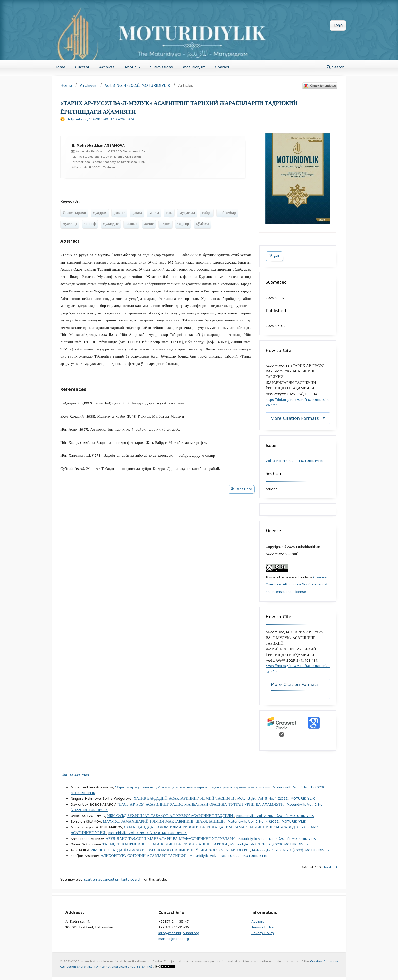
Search (336, 67)
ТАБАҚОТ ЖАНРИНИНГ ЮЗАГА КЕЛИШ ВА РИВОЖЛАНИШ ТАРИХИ (165, 845)
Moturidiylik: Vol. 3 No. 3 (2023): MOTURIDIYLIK (147, 833)
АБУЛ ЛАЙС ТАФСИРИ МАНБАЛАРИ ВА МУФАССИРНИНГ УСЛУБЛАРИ (171, 839)
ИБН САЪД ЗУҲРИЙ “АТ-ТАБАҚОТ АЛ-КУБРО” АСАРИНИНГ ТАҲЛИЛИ (171, 816)
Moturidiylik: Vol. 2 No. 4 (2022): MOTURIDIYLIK (267, 822)
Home (60, 67)
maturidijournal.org (174, 939)
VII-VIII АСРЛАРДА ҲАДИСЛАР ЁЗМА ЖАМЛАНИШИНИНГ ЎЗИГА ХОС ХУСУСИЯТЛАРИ (170, 851)
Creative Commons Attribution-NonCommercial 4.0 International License (296, 585)
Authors (258, 922)
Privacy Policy (263, 933)
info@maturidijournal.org (179, 933)
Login (338, 26)
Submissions (161, 67)
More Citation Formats (295, 418)
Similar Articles (75, 775)
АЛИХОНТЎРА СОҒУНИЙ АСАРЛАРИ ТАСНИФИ (144, 856)
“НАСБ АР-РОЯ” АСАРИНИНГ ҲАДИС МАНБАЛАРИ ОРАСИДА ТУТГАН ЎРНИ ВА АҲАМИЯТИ (201, 805)
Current (82, 67)
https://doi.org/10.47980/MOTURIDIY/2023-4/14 (101, 119)
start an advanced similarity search (113, 880)
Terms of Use (262, 928)
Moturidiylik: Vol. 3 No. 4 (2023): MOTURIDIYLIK (277, 839)
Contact (222, 67)
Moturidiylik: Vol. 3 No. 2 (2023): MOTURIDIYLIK (269, 845)
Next (328, 868)
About (131, 67)
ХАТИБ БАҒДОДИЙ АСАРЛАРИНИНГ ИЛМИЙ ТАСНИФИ (184, 799)
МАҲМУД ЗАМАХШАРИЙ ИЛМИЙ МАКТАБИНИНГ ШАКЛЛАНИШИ (164, 822)
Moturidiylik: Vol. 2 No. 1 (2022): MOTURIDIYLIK (275, 816)
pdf (276, 257)
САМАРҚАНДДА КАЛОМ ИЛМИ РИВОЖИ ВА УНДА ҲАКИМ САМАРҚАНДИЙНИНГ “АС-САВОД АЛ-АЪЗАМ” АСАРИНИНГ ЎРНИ (194, 831)
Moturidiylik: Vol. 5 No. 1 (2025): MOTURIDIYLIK (276, 799)
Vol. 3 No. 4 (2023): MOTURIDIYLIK (137, 86)
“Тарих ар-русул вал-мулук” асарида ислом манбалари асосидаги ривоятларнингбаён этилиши (193, 788)
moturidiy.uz (194, 67)
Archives (107, 67)
